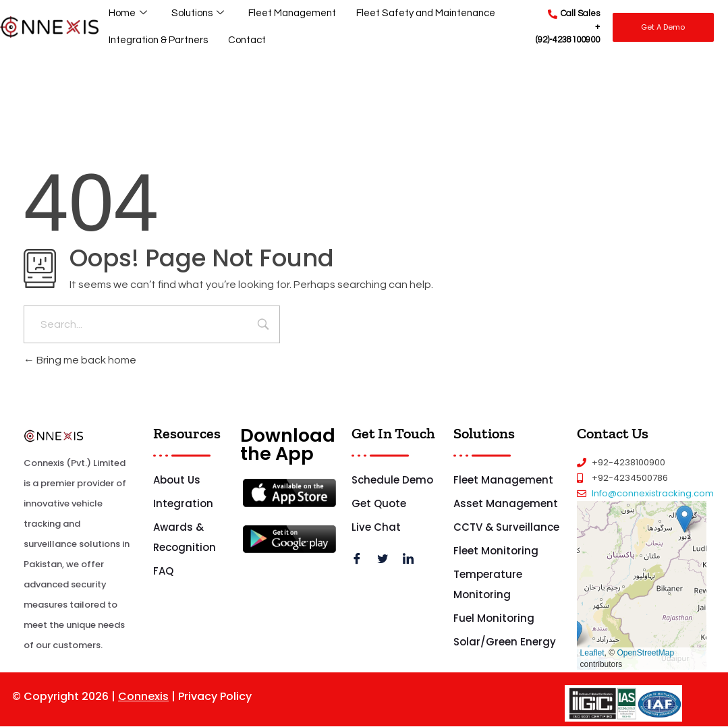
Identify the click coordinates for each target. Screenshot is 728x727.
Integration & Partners (159, 40)
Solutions (198, 14)
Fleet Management (293, 13)
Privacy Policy (215, 696)
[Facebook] (362, 560)
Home (128, 14)
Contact (249, 40)
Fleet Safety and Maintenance (428, 13)
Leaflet (592, 653)
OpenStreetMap (645, 653)
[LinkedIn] (413, 560)
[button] (684, 519)
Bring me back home (80, 360)
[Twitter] (387, 560)
